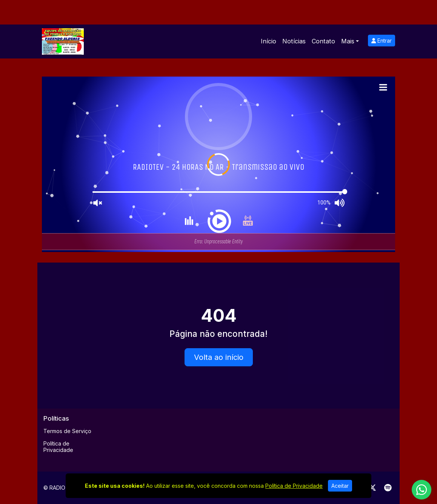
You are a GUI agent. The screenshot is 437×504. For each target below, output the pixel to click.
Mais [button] (348, 41)
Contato (323, 41)
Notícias (294, 41)
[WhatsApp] (422, 490)
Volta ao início (219, 357)
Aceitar (340, 486)
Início (269, 41)
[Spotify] (388, 488)
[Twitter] (372, 488)
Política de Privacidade (58, 447)
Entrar (382, 41)
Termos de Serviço (67, 431)
